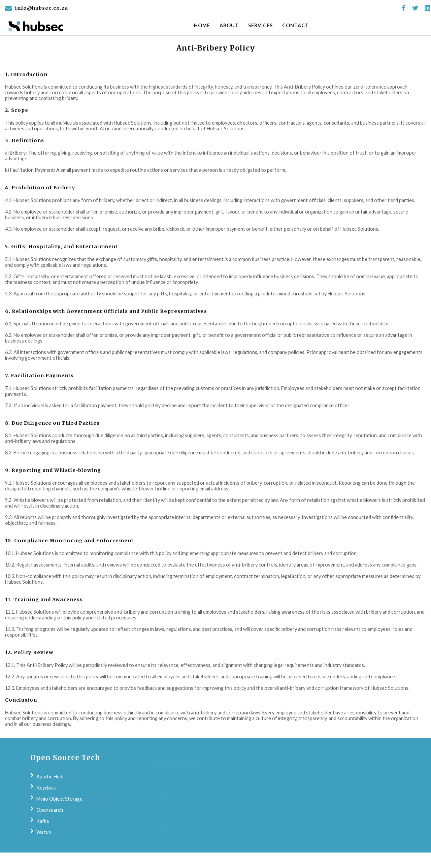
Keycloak (46, 788)
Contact (295, 25)
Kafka (43, 821)
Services (260, 25)
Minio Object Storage (59, 799)
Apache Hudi (50, 777)
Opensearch (50, 810)
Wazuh (44, 832)
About (229, 25)
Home (202, 25)
